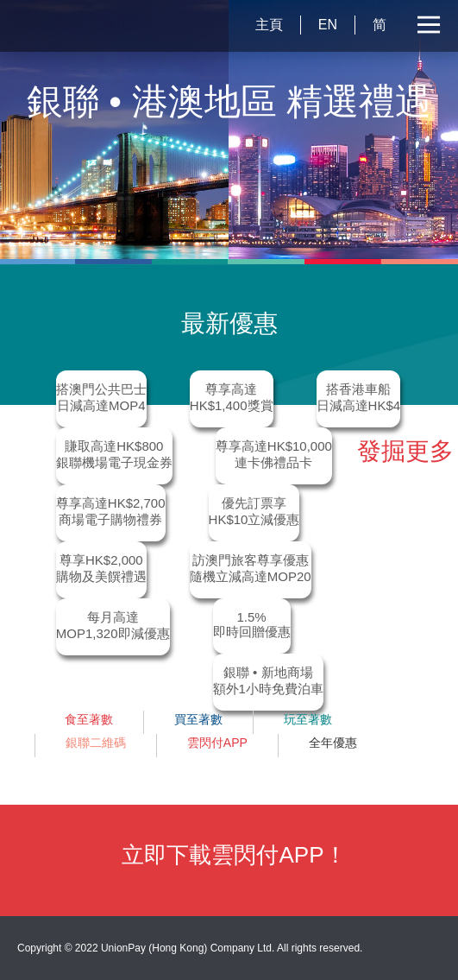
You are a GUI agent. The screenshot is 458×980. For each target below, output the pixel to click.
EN (328, 25)
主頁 (269, 25)
